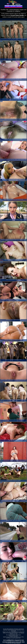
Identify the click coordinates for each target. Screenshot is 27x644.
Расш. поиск (13, 6)
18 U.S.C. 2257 (18, 642)
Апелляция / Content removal (9, 642)
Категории (7, 6)
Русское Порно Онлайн (17, 15)
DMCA (23, 642)
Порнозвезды (19, 6)
